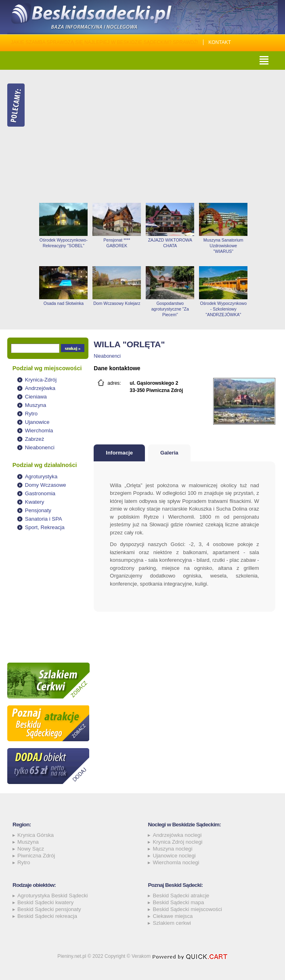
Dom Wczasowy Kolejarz (117, 303)
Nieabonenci (40, 447)
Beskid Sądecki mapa (178, 902)
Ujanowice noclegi (174, 856)
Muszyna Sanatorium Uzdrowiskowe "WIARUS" (223, 246)
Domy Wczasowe (46, 485)
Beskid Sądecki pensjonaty (49, 909)
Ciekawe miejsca (173, 916)
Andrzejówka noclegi (177, 835)
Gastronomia (40, 493)
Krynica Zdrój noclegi (177, 842)
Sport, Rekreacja (45, 527)
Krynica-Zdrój (41, 380)
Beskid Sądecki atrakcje (181, 896)
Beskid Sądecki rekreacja (47, 916)
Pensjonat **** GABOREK (117, 243)
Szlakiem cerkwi (172, 923)
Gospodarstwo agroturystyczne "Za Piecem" (170, 309)
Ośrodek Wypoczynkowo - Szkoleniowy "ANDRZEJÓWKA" (223, 309)
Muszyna (36, 405)
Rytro (31, 414)
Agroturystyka (41, 476)
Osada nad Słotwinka (64, 303)
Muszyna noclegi (172, 849)
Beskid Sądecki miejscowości (187, 909)
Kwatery (35, 502)
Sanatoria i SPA (44, 519)
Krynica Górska (36, 835)
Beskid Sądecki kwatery (45, 902)
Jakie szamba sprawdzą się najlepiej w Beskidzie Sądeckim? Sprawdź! (105, 42)
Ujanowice (37, 422)
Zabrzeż (35, 439)
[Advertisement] (157, 136)
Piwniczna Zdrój (36, 856)
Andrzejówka (40, 388)
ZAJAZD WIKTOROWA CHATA (170, 243)
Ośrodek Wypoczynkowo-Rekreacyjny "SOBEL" (64, 243)
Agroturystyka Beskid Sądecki (52, 896)
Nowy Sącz (31, 849)
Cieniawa (36, 397)
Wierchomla (39, 431)
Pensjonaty (38, 510)
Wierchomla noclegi (176, 862)
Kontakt (220, 42)
